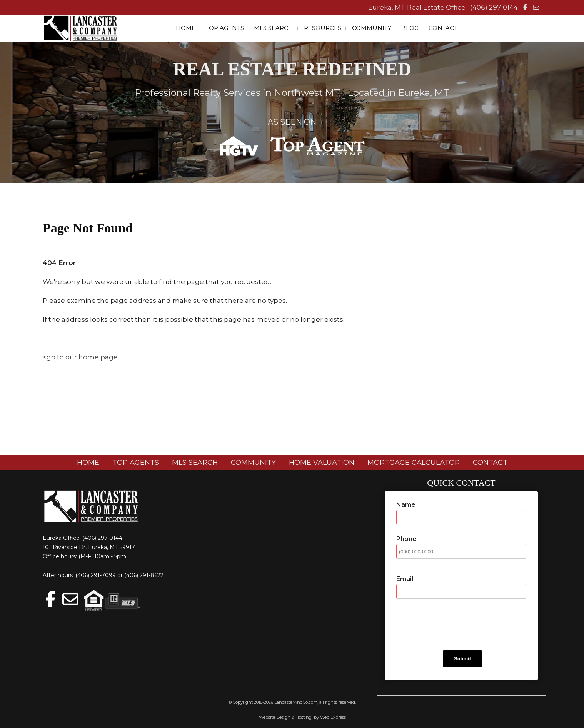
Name (406, 505)
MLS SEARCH (195, 463)
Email (405, 579)
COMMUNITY (253, 463)
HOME (88, 463)
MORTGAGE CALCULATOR (414, 463)
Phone (406, 539)
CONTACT (490, 463)
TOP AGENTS (136, 463)
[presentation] (455, 624)
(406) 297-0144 (494, 7)
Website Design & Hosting (285, 717)
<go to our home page (80, 357)
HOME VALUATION (322, 463)
